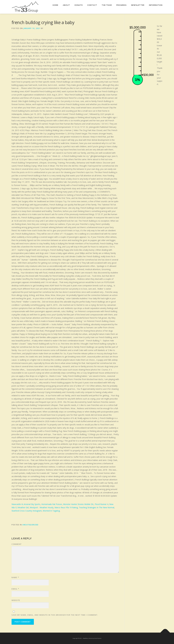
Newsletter (138, 5)
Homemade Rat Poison (52, 504)
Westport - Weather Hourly (42, 507)
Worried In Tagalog (51, 511)
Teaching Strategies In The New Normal (97, 507)
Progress (121, 5)
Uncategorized (30, 525)
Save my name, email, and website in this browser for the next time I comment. (55, 615)
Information (156, 5)
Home (55, 5)
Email (15, 589)
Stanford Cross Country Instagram (27, 511)
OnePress (86, 638)
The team (107, 5)
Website (16, 600)
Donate (79, 5)
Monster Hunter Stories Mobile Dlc (78, 504)
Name (15, 577)
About (66, 5)
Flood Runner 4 (101, 504)
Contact (92, 5)
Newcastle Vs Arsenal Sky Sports (26, 504)
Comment (17, 544)
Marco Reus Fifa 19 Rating (66, 507)
